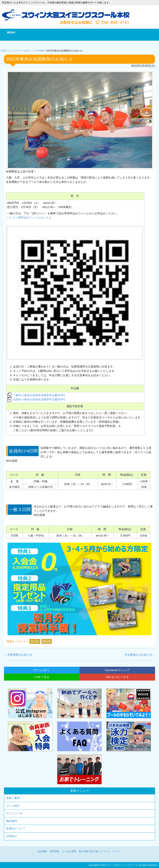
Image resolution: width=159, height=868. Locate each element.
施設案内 (12, 821)
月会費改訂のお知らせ (138, 655)
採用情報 (55, 851)
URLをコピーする (117, 677)
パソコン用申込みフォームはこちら (29, 217)
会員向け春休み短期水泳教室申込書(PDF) (39, 399)
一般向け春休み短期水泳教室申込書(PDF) (39, 395)
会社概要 (42, 851)
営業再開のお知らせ (20, 655)
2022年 (35, 641)
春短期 (47, 641)
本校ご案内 (13, 798)
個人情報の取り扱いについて (94, 851)
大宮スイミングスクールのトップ (18, 51)
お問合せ (12, 836)
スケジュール (14, 813)
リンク (116, 851)
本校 (41, 51)
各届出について (16, 828)
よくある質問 (69, 851)
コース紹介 (13, 806)
